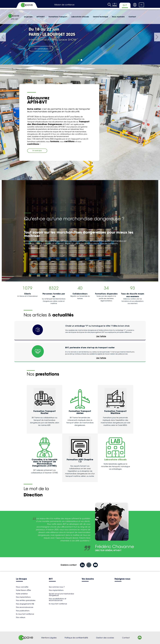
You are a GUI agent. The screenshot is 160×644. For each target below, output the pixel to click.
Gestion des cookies (105, 638)
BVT (51, 579)
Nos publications (23, 611)
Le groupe (28, 17)
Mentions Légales (49, 638)
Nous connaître (22, 587)
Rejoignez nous (122, 579)
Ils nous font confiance (25, 614)
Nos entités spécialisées (26, 600)
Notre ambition (22, 594)
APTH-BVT (41, 17)
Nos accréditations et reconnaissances (58, 600)
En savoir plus (41, 49)
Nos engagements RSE (25, 604)
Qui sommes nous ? (57, 587)
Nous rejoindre (118, 17)
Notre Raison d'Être (23, 590)
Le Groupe (21, 579)
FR (141, 5)
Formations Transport (58, 17)
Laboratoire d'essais (80, 17)
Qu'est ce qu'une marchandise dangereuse (61, 595)
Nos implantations (23, 597)
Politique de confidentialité (76, 638)
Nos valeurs (21, 617)
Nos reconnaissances (25, 607)
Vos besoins (88, 579)
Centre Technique (101, 17)
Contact (132, 17)
